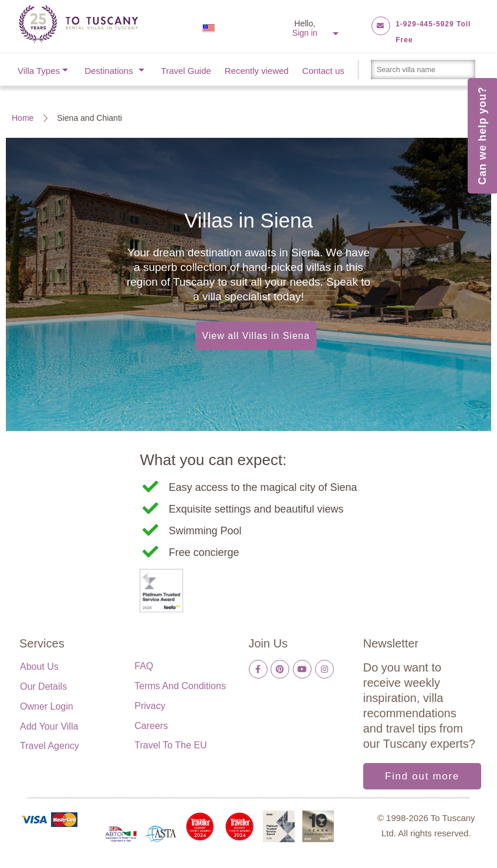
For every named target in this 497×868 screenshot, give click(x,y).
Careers (151, 726)
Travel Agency (50, 746)
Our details (43, 686)
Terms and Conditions (180, 686)
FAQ (144, 666)
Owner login (47, 706)
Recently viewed (257, 71)
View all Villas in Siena (256, 336)
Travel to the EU (170, 745)
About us (39, 667)
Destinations (109, 71)
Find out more (422, 776)
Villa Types (39, 71)
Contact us (323, 71)
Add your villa (49, 726)
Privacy (150, 706)
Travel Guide (186, 71)
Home (23, 118)
